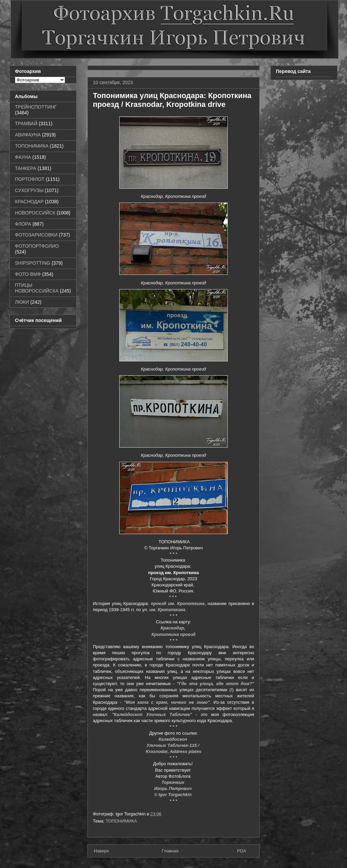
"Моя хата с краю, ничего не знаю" (167, 702)
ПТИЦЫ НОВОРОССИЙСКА (37, 288)
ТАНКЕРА (26, 168)
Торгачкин (173, 782)
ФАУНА (23, 157)
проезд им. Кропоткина (178, 603)
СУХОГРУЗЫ (29, 190)
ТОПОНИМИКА (121, 821)
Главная (170, 851)
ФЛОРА (23, 224)
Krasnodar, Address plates (173, 751)
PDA (242, 851)
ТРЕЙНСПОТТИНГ (36, 107)
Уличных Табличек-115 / (173, 745)
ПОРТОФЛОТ (30, 179)
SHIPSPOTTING (33, 263)
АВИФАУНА (28, 135)
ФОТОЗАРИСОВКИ (36, 235)
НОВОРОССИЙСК (35, 213)
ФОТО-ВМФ (28, 274)
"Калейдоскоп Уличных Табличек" (152, 714)
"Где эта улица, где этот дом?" (215, 684)
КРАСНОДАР (29, 202)
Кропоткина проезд (173, 634)
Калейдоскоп (173, 739)
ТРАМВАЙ (26, 124)
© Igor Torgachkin (173, 795)
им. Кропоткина (167, 610)
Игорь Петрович (173, 788)
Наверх (101, 851)
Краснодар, (174, 628)
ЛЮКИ (22, 302)
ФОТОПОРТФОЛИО (37, 246)
